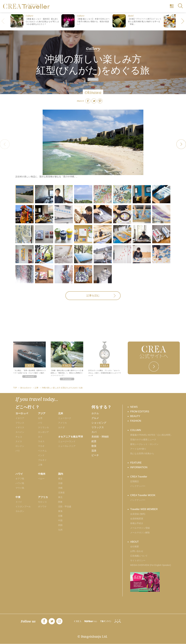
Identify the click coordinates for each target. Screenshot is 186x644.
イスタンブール (23, 506)
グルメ (95, 418)
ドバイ (19, 502)
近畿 (60, 516)
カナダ (61, 427)
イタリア (20, 418)
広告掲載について (139, 556)
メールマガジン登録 (140, 528)
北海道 (61, 493)
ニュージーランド (67, 441)
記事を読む (93, 296)
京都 (60, 483)
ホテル (95, 413)
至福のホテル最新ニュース (143, 440)
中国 (60, 520)
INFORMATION (139, 467)
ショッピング (99, 423)
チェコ (19, 437)
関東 (60, 502)
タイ (40, 437)
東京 (60, 479)
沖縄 (60, 488)
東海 (60, 511)
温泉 (94, 451)
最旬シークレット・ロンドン (144, 444)
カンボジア (43, 432)
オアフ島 (20, 479)
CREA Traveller (139, 477)
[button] (183, 21)
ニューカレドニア (67, 446)
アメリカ (62, 423)
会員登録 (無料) (138, 514)
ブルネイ (42, 460)
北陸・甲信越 (65, 506)
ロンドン (20, 446)
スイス (19, 441)
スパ (94, 432)
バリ (40, 423)
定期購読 (135, 481)
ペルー (41, 479)
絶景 (94, 441)
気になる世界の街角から (142, 453)
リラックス (98, 427)
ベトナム (42, 451)
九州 (60, 530)
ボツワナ (42, 506)
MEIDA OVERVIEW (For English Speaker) (151, 565)
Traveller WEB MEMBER (144, 509)
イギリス (20, 427)
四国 (60, 525)
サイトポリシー (138, 560)
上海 (40, 465)
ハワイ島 (20, 483)
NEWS (134, 407)
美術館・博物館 (100, 437)
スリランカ (43, 427)
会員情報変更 (137, 519)
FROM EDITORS (140, 412)
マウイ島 (20, 488)
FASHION (136, 421)
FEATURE (136, 463)
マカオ (41, 446)
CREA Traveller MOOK (143, 495)
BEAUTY (135, 416)
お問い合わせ (137, 551)
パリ (18, 451)
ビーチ (95, 455)
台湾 (40, 418)
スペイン (20, 432)
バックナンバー (138, 486)
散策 (94, 446)
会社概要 (135, 546)
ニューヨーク (65, 418)
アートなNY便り (138, 449)
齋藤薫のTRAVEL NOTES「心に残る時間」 (151, 435)
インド (41, 455)
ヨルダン (20, 511)
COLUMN (136, 430)
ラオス (41, 441)
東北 (60, 497)
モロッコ (42, 502)
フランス (20, 423)
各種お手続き (137, 523)
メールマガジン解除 (140, 533)
